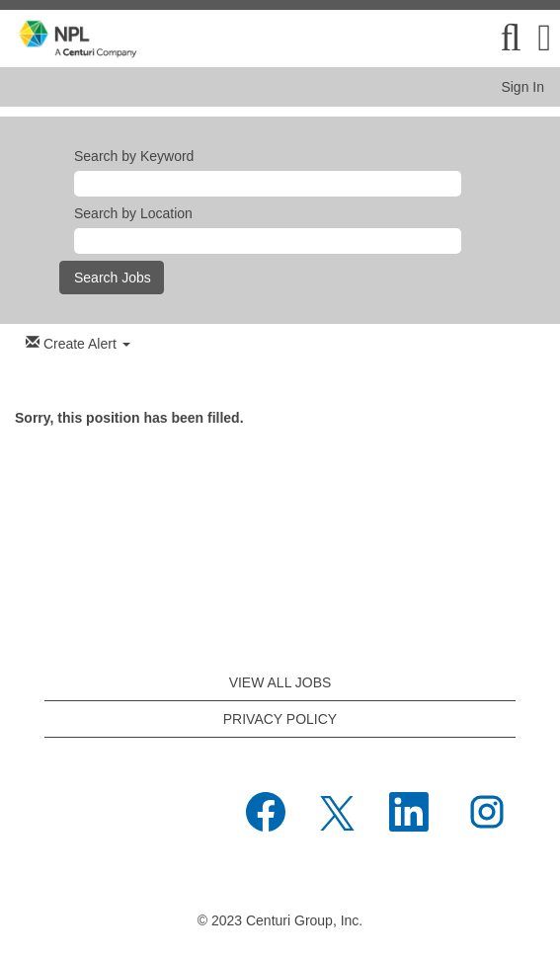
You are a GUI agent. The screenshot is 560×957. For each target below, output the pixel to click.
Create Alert (78, 343)
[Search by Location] (268, 241)
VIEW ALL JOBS (280, 682)
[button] (545, 38)
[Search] (511, 38)
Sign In (522, 87)
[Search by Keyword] (268, 184)
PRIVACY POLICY (280, 719)
